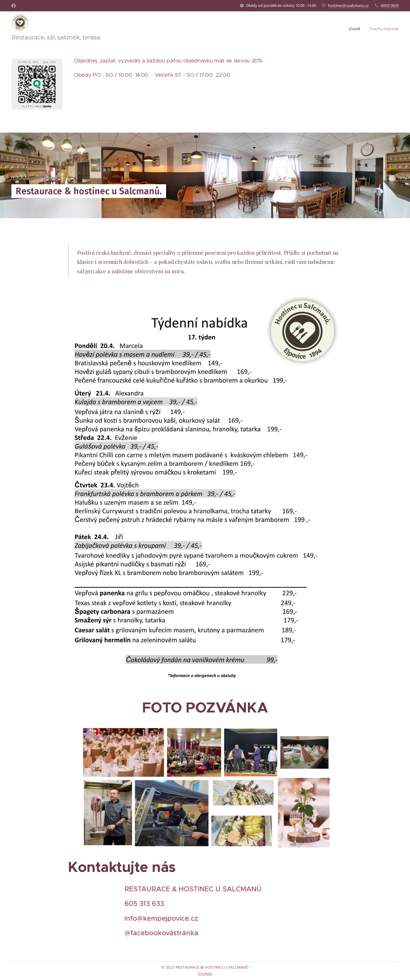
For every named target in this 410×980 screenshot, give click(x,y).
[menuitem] (354, 29)
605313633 (390, 5)
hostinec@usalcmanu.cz (348, 5)
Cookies (205, 974)
